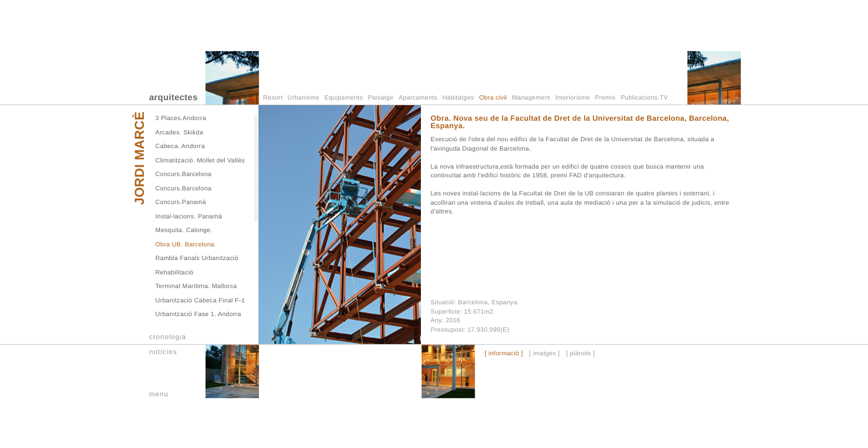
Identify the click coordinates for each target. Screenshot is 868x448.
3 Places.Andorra (181, 119)
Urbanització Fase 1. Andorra (199, 315)
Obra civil (493, 98)
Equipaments (344, 98)
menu (159, 394)
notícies (163, 352)
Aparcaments (418, 98)
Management (531, 98)
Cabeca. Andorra (181, 147)
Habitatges (459, 98)
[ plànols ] (580, 354)
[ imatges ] (545, 354)
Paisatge (381, 98)
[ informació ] (503, 354)
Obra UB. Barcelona (185, 245)
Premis (606, 98)
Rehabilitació (175, 273)
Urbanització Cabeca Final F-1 (200, 301)
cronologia (168, 337)
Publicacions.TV (644, 98)
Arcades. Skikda (180, 133)
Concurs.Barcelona (184, 175)
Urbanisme (304, 98)
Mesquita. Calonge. (184, 231)
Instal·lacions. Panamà (189, 217)
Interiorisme (573, 98)
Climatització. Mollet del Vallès (200, 161)
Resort (273, 98)
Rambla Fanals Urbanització (197, 259)
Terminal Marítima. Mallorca (196, 287)
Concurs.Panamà (181, 203)
